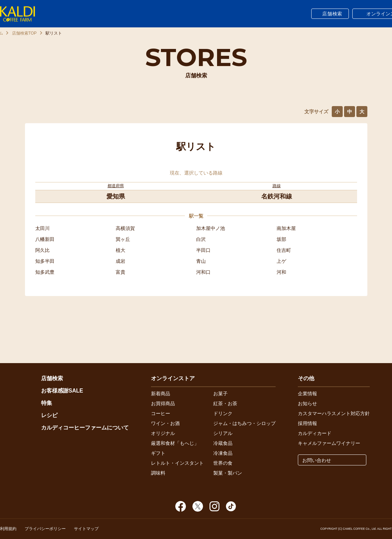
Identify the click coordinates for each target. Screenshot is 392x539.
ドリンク (223, 413)
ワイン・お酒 (165, 423)
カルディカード (315, 433)
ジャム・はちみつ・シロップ (244, 423)
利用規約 (8, 529)
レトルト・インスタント (177, 463)
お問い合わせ (317, 460)
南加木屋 (286, 228)
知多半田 (45, 261)
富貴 (121, 272)
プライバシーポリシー (45, 529)
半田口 (203, 250)
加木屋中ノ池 (211, 228)
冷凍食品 (223, 453)
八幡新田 (45, 239)
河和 (281, 272)
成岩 (121, 261)
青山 (201, 261)
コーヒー (161, 413)
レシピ (49, 415)
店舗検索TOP (24, 33)
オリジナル (163, 433)
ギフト (158, 453)
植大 (121, 250)
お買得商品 (163, 403)
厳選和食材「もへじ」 (175, 443)
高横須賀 (125, 228)
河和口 (203, 272)
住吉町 (284, 250)
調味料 (158, 473)
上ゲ (281, 261)
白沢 (201, 239)
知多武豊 (45, 272)
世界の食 (223, 463)
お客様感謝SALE (62, 391)
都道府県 (116, 186)
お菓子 (220, 394)
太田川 (42, 228)
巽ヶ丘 (123, 239)
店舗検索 (332, 14)
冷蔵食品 (223, 443)
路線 (277, 186)
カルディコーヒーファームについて (85, 428)
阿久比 (42, 250)
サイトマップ (86, 529)
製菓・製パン (228, 473)
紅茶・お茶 (225, 403)
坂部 (281, 239)
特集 (47, 403)
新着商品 (161, 394)
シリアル (223, 433)
